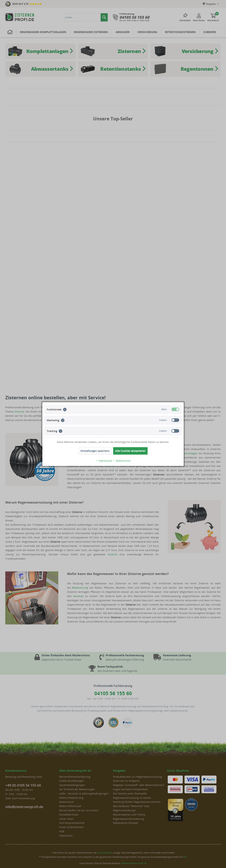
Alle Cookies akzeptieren (130, 451)
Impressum (104, 461)
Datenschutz (122, 461)
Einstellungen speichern (95, 451)
